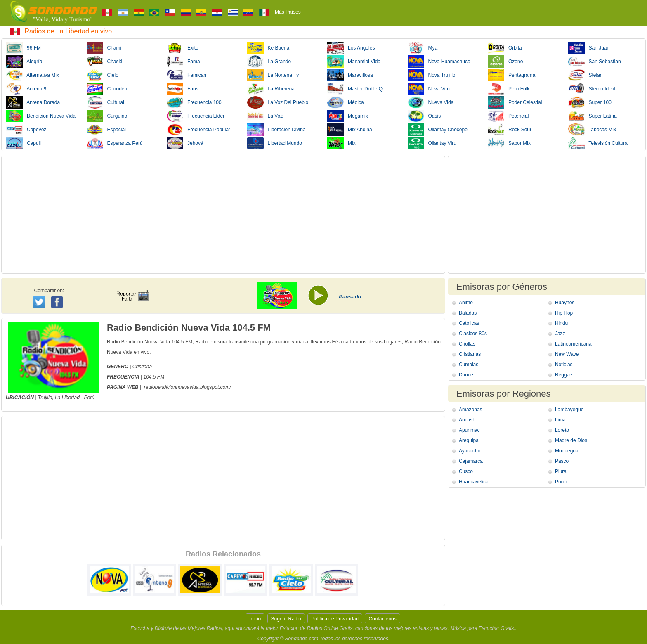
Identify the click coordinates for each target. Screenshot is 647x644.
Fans (183, 89)
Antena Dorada (33, 102)
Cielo (103, 75)
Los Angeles (351, 48)
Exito (183, 48)
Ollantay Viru (432, 143)
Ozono (505, 62)
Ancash (467, 420)
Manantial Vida (354, 62)
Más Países (288, 12)
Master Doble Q (355, 89)
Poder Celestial (515, 102)
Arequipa (469, 440)
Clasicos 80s (473, 334)
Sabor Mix (509, 143)
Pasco (562, 461)
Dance (466, 375)
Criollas (467, 344)
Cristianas (470, 354)
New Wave (567, 354)
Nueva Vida (431, 102)
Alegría (24, 62)
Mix (341, 143)
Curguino (107, 116)
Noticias (564, 365)
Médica (346, 102)
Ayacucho (470, 451)
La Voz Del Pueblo (278, 102)
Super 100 (590, 102)
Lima (560, 420)
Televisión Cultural (599, 143)
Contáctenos (382, 619)
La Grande (269, 62)
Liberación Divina (276, 130)
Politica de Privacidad (335, 619)
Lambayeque (569, 410)
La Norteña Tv (273, 75)
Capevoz (26, 130)
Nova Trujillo (432, 75)
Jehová (185, 143)
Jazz (560, 334)
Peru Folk (509, 89)
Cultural (105, 102)
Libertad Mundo (275, 143)
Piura (561, 471)
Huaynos (565, 303)
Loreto (562, 430)
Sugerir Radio (286, 619)
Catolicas (469, 323)
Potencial (508, 116)
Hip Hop (564, 313)
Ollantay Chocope (438, 130)
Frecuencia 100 (194, 102)
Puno (561, 482)
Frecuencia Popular (198, 130)
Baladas (468, 313)
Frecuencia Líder (196, 116)
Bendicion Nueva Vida (41, 116)
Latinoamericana (573, 344)
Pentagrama (511, 75)
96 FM (24, 48)
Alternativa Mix (33, 75)
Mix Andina (350, 130)
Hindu (561, 323)
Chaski (105, 62)
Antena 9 (26, 89)
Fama (183, 62)
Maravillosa (350, 75)
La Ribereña (271, 89)
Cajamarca (471, 461)
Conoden (107, 89)
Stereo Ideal (592, 89)
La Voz (265, 116)
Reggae (564, 375)
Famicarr (187, 75)
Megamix (348, 116)
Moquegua (567, 451)
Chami (104, 48)
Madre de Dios (571, 440)
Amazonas (471, 410)
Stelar (585, 75)
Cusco (466, 471)
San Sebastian (595, 62)
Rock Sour (510, 130)
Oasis (424, 116)
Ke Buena (268, 48)
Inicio (255, 619)
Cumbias (469, 365)
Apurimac (469, 430)
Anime (466, 303)
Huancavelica (474, 482)
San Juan (589, 48)
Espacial (106, 130)
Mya (423, 48)
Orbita (505, 48)
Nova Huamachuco (439, 62)
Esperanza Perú (115, 143)
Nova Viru (429, 89)
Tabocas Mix (592, 130)
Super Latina (593, 116)
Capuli (24, 143)
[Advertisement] (223, 215)
